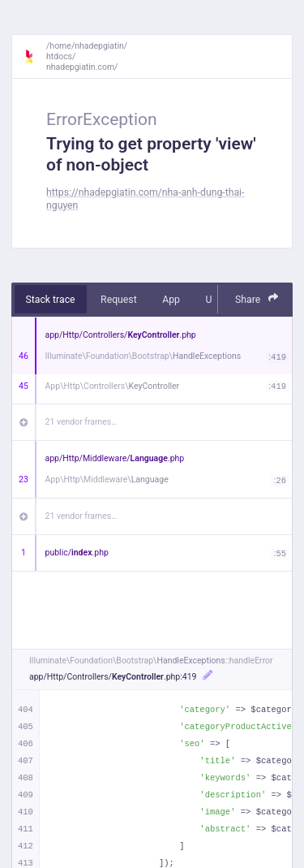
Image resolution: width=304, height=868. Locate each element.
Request (119, 300)
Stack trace (51, 300)
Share (257, 298)
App (171, 300)
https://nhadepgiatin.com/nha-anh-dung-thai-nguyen (145, 199)
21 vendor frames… (81, 422)
